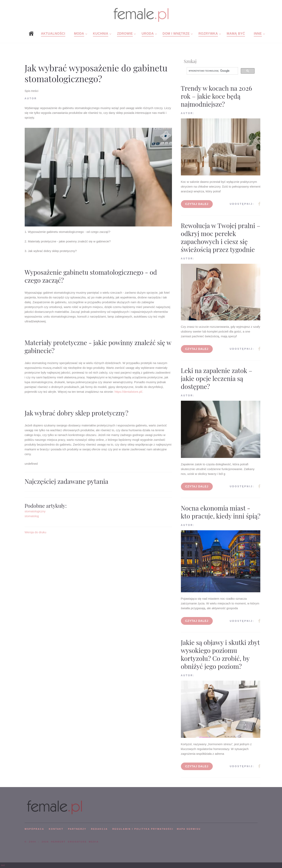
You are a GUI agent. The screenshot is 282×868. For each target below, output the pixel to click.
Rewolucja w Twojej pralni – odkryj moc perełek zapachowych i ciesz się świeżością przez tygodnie (221, 237)
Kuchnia (101, 34)
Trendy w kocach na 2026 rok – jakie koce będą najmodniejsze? (217, 96)
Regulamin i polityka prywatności (143, 829)
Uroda (148, 34)
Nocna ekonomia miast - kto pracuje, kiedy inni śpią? (221, 512)
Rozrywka (208, 34)
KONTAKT (56, 829)
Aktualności (53, 34)
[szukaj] (212, 71)
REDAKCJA (100, 829)
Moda (79, 34)
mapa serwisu (189, 829)
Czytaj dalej (197, 204)
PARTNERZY (77, 829)
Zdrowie (125, 34)
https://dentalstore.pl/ (128, 392)
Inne (258, 34)
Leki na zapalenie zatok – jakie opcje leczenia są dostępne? (217, 378)
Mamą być (236, 34)
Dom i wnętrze (176, 34)
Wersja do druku (36, 532)
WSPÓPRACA (34, 829)
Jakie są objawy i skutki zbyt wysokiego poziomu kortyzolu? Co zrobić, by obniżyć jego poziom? (220, 654)
